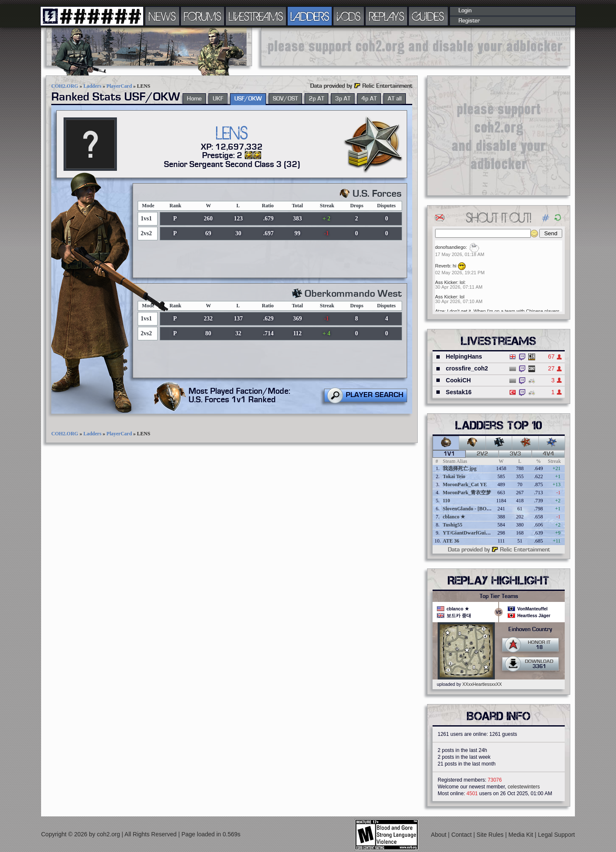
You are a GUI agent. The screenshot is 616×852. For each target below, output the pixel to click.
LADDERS (310, 16)
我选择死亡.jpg (460, 468)
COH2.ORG (65, 86)
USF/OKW (248, 99)
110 (446, 501)
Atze (440, 311)
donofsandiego (450, 247)
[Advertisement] (416, 47)
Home (194, 99)
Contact (462, 834)
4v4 (548, 454)
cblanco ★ (454, 517)
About (439, 834)
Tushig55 (452, 525)
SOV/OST (285, 99)
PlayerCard (119, 86)
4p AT (369, 99)
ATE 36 (451, 541)
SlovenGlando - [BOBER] (471, 509)
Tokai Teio (454, 476)
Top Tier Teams (499, 596)
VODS (349, 16)
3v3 (515, 454)
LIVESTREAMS (256, 16)
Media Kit (522, 834)
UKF (218, 99)
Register (469, 21)
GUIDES (428, 16)
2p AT (316, 99)
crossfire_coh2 (467, 368)
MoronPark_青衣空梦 (467, 493)
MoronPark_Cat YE (465, 484)
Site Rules (491, 834)
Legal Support (556, 834)
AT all (395, 99)
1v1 (449, 454)
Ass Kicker (446, 282)
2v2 (482, 454)
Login (465, 11)
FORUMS (203, 16)
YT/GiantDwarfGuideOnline (474, 533)
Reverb (443, 266)
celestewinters (524, 787)
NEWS (162, 16)
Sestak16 (459, 392)
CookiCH (458, 380)
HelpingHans (464, 356)
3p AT (343, 99)
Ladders (93, 86)
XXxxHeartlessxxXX (482, 684)
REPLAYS (387, 16)
